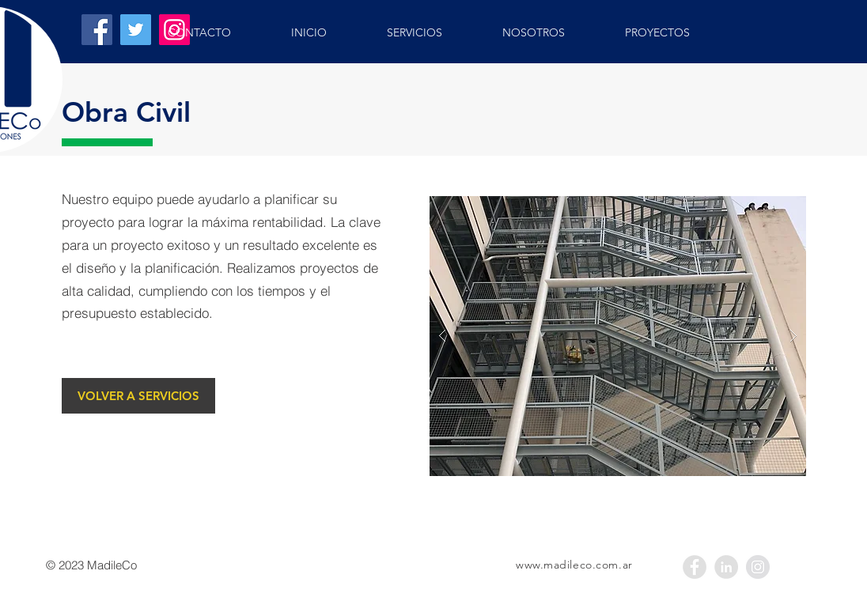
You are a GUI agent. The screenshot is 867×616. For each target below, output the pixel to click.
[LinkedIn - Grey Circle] (726, 567)
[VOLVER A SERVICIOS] (138, 396)
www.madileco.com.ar (574, 565)
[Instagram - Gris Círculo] (758, 567)
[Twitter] (136, 30)
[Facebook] (97, 30)
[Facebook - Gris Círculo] (695, 567)
